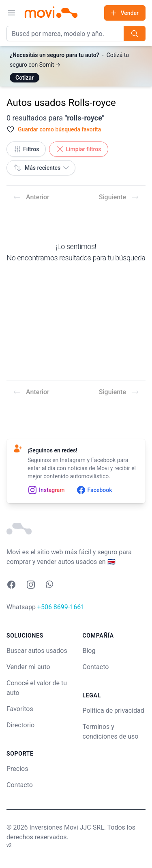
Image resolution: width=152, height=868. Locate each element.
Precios (17, 769)
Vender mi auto (28, 667)
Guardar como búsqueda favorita (59, 129)
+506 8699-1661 (61, 607)
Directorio (20, 725)
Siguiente (119, 197)
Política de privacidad (113, 711)
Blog (89, 651)
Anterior (31, 197)
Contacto (20, 785)
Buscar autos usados (37, 651)
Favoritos (20, 709)
